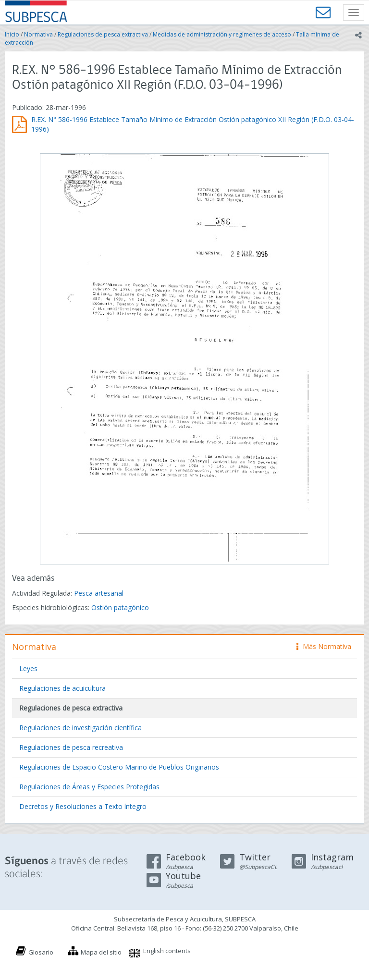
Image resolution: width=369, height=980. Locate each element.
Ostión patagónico (120, 607)
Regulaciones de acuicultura (62, 688)
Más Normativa (324, 646)
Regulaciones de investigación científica (80, 728)
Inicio (12, 34)
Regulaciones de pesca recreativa (71, 747)
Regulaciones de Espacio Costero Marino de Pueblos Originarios (119, 767)
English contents (167, 951)
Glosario (41, 952)
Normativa (38, 34)
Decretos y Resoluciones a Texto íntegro (83, 806)
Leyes (28, 668)
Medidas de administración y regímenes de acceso (222, 34)
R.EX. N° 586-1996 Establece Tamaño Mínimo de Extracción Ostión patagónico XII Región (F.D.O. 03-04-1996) (193, 124)
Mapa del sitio (101, 952)
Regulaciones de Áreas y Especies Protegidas (89, 787)
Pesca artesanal (99, 593)
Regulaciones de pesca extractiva (103, 34)
